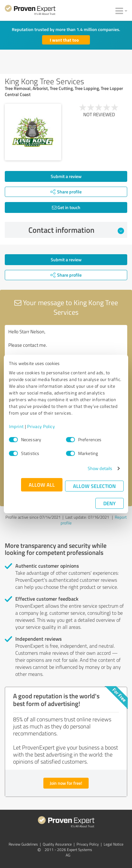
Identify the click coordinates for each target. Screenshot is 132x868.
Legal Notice (114, 844)
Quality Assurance (57, 844)
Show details (100, 468)
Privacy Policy (41, 426)
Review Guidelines (23, 844)
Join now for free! (66, 783)
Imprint (16, 426)
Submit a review (66, 176)
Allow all (42, 485)
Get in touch (66, 207)
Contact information (76, 230)
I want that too (64, 40)
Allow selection (94, 486)
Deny (110, 503)
